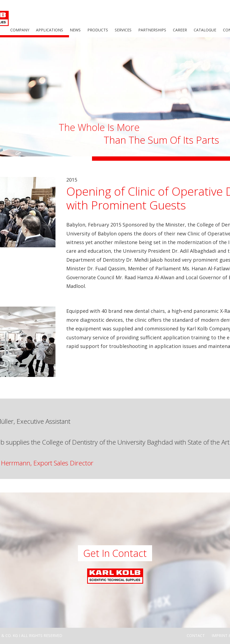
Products (98, 30)
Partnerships (152, 30)
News (75, 30)
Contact (196, 635)
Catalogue (205, 30)
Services (123, 30)
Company (20, 30)
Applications (50, 30)
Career (180, 30)
